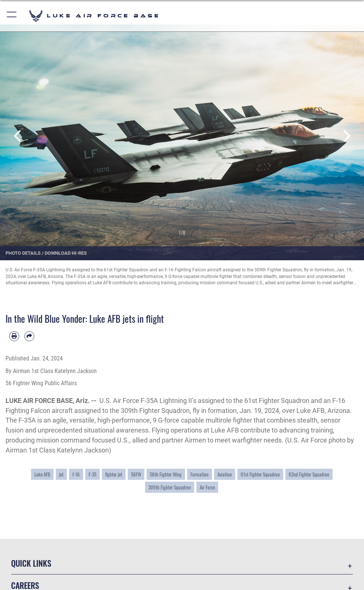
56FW (136, 474)
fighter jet (114, 474)
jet (61, 474)
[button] (12, 16)
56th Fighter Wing (166, 474)
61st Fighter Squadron (260, 474)
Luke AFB (42, 474)
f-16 (76, 474)
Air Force (207, 487)
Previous (18, 136)
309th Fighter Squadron (170, 487)
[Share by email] (29, 336)
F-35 (92, 474)
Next (346, 136)
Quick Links (31, 563)
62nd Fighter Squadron (309, 474)
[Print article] (14, 336)
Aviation (225, 474)
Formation (200, 474)
